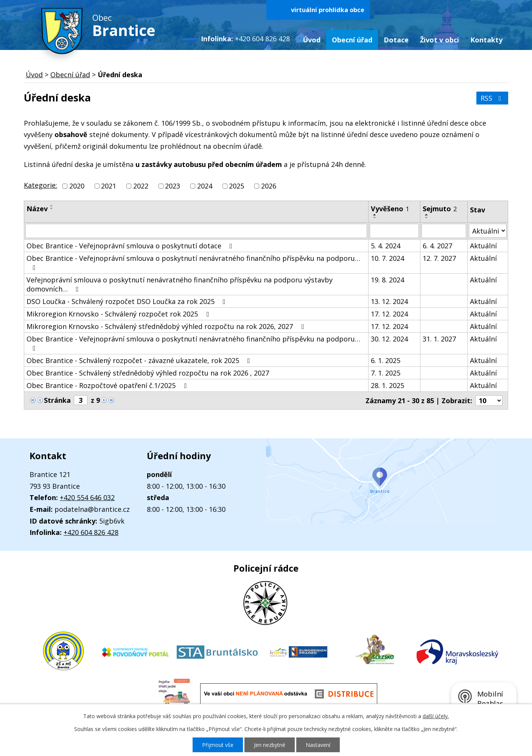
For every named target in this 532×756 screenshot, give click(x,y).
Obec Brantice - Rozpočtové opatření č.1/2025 (108, 385)
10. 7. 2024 (387, 258)
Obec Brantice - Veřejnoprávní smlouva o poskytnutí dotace (131, 246)
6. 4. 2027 (437, 246)
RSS (492, 98)
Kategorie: (40, 185)
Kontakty (486, 40)
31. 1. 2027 (439, 339)
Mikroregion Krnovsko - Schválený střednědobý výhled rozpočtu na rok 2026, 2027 (167, 326)
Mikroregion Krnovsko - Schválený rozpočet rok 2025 (119, 314)
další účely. (436, 716)
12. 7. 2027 (439, 258)
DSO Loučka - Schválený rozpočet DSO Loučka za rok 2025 (128, 301)
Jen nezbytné (270, 745)
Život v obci (439, 40)
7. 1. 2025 (386, 373)
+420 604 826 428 (91, 532)
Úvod (312, 40)
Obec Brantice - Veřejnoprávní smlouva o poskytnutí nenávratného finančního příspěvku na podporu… (193, 262)
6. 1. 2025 (386, 360)
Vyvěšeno (390, 209)
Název (37, 209)
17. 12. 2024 (389, 314)
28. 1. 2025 (387, 385)
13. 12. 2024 (389, 301)
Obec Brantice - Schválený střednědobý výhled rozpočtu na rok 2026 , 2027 (148, 373)
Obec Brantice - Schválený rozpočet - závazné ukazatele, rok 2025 (140, 360)
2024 (205, 186)
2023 (173, 186)
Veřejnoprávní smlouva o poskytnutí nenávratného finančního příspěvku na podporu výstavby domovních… (180, 284)
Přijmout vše (218, 745)
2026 (269, 186)
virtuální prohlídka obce (328, 10)
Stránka (57, 400)
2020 (77, 186)
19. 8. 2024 (387, 280)
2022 (141, 186)
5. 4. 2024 (386, 246)
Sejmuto (440, 209)
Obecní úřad (352, 40)
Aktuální (483, 246)
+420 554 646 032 (87, 497)
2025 (236, 186)
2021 (109, 186)
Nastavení (318, 745)
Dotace (396, 40)
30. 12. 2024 (389, 339)
